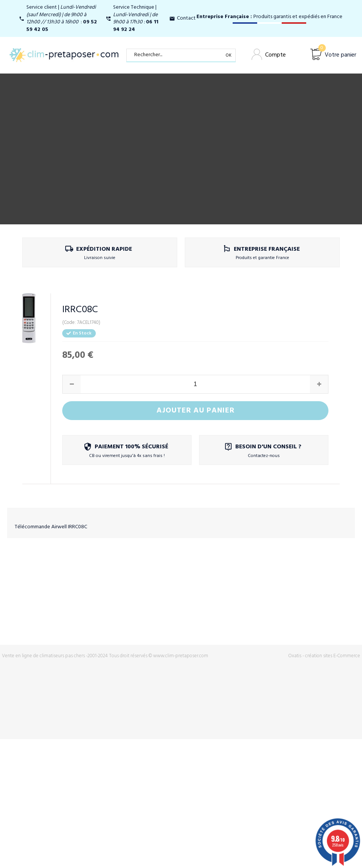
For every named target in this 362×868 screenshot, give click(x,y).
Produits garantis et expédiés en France (269, 17)
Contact (186, 18)
